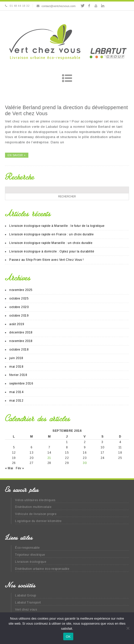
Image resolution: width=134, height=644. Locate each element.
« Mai (9, 468)
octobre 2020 (19, 307)
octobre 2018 (19, 350)
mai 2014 (16, 392)
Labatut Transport (28, 603)
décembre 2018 (21, 332)
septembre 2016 (21, 383)
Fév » (20, 468)
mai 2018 (16, 367)
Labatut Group (26, 595)
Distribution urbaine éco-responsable (42, 569)
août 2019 (17, 324)
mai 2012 (16, 401)
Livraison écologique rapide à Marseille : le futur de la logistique (57, 226)
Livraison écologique (31, 562)
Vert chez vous (26, 610)
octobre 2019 (19, 316)
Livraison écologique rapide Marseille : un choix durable (51, 243)
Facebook (89, 6)
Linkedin (103, 6)
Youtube (96, 6)
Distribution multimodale (33, 507)
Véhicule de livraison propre (36, 514)
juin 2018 (16, 358)
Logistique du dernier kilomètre (38, 521)
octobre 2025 (19, 298)
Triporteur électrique (30, 555)
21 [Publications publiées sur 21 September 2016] (49, 458)
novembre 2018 (21, 341)
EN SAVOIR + (17, 155)
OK (68, 637)
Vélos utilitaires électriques (35, 500)
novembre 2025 (21, 290)
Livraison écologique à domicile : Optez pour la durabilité (52, 251)
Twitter (82, 6)
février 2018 (18, 375)
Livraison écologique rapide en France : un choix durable (51, 234)
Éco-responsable (27, 548)
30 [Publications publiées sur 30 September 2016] (85, 463)
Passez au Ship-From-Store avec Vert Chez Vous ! (47, 260)
